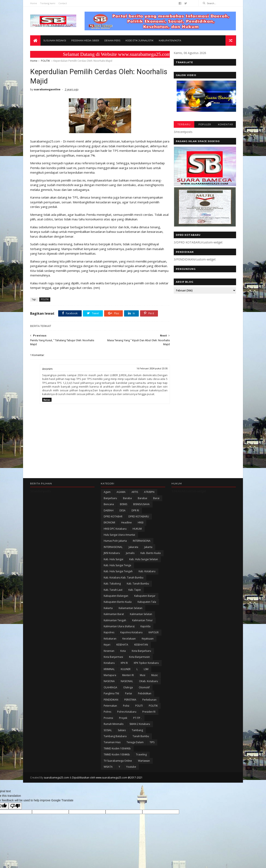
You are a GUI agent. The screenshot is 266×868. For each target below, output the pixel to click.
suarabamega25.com (56, 778)
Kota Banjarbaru (141, 651)
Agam (107, 493)
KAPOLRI (154, 633)
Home (34, 3)
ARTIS (135, 493)
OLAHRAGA (110, 688)
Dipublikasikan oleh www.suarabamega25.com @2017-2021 (107, 778)
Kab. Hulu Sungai (113, 560)
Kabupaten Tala (147, 602)
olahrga (128, 688)
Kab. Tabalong (112, 584)
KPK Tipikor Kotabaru (146, 664)
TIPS (152, 743)
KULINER (126, 670)
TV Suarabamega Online (118, 761)
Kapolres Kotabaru (131, 633)
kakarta (108, 609)
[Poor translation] (15, 806)
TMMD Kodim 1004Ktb (117, 755)
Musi (143, 676)
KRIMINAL (109, 670)
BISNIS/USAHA (141, 505)
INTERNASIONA (142, 541)
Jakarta (148, 548)
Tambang (137, 731)
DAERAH (109, 511)
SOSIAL (108, 731)
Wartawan (144, 761)
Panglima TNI (111, 694)
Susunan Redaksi (55, 41)
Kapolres (109, 633)
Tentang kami (48, 3)
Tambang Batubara (115, 737)
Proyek (123, 719)
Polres (107, 712)
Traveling (141, 755)
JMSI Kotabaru (112, 554)
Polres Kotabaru (127, 712)
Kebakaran (110, 639)
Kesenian (109, 651)
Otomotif (144, 688)
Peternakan (110, 706)
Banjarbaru (110, 499)
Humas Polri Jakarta (115, 541)
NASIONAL (127, 682)
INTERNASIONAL (113, 548)
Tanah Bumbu (141, 737)
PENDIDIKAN (111, 700)
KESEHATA (122, 645)
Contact (63, 3)
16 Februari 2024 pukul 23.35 (150, 369)
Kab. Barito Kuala (151, 554)
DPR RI (135, 511)
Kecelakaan (129, 639)
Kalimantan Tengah (115, 621)
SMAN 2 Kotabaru (140, 725)
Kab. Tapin (135, 590)
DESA (123, 511)
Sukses (122, 731)
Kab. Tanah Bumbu (138, 584)
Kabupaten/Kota (170, 41)
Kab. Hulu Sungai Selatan (144, 560)
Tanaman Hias (112, 743)
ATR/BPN (149, 493)
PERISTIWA (130, 700)
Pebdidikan (145, 694)
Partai (129, 694)
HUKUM (137, 529)
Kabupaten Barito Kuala (118, 602)
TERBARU (184, 125)
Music (155, 676)
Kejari (107, 645)
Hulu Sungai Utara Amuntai (119, 535)
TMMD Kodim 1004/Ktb (117, 749)
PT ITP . (137, 719)
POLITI (139, 706)
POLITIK (45, 61)
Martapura (110, 676)
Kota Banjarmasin (139, 657)
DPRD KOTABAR (113, 517)
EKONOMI (109, 523)
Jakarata (133, 548)
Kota (123, 651)
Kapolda (145, 627)
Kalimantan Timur (142, 621)
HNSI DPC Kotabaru (115, 529)
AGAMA (121, 493)
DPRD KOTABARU (139, 517)
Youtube (131, 767)
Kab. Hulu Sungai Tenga (117, 566)
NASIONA (109, 682)
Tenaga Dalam (135, 743)
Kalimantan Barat (114, 615)
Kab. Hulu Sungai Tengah (118, 572)
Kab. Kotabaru (147, 572)
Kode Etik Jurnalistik (140, 41)
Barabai (142, 499)
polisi (126, 706)
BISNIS (124, 505)
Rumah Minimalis (114, 725)
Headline (126, 523)
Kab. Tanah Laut (113, 590)
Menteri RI (128, 676)
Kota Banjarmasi (113, 657)
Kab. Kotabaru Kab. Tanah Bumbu (124, 578)
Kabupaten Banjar (145, 596)
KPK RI (124, 664)
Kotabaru (109, 664)
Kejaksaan (148, 639)
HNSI (141, 523)
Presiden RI (149, 712)
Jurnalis (130, 554)
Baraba (127, 499)
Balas (47, 400)
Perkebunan (149, 700)
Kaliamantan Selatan (131, 609)
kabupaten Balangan (116, 596)
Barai (156, 499)
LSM (146, 670)
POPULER (205, 125)
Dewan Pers (112, 41)
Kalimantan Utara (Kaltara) (119, 627)
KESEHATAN (141, 645)
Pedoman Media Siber (85, 41)
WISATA (108, 767)
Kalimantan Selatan (141, 615)
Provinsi (108, 719)
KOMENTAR (225, 125)
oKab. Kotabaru (148, 682)
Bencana (109, 505)
